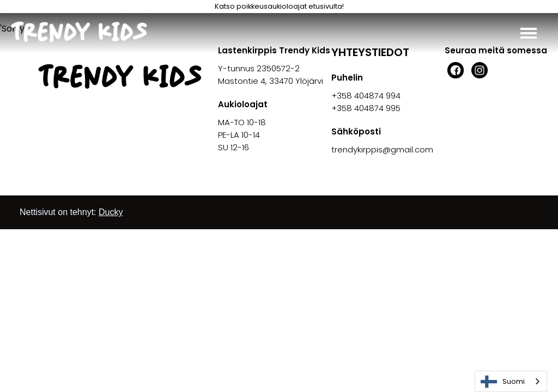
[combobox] (511, 381)
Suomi (503, 382)
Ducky (111, 212)
